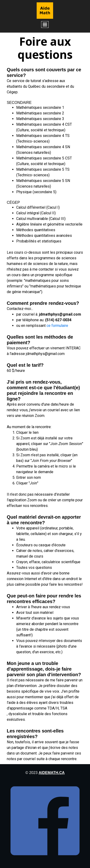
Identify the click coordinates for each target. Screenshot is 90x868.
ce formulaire (57, 326)
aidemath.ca (52, 773)
